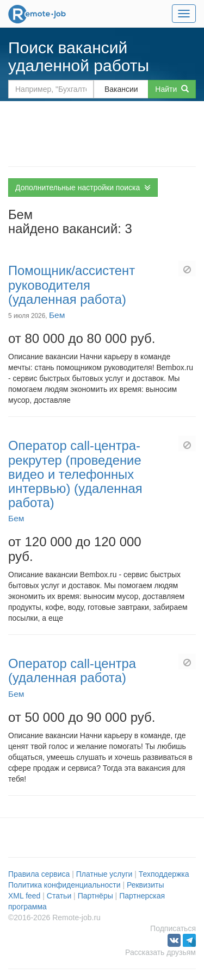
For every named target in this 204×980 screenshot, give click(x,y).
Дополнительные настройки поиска (83, 188)
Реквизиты (146, 885)
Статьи (59, 896)
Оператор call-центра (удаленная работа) (72, 670)
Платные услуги (104, 874)
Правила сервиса (39, 874)
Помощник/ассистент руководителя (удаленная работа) (72, 285)
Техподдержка (164, 874)
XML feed (24, 896)
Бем (57, 315)
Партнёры (95, 896)
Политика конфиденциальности (64, 885)
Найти (172, 89)
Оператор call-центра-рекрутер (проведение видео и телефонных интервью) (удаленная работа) (75, 474)
